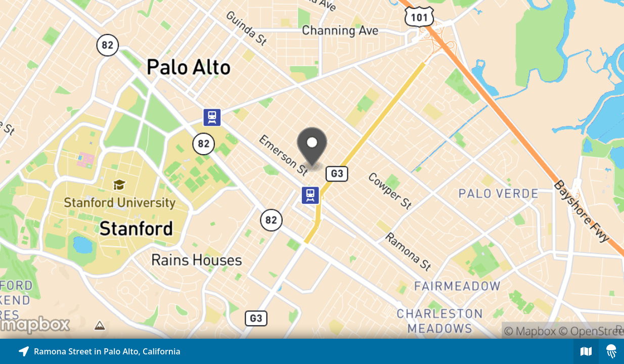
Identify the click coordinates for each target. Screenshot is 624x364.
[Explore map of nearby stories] (312, 169)
